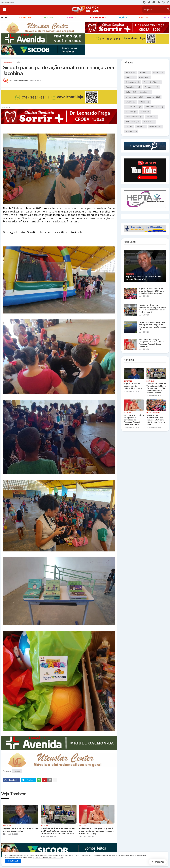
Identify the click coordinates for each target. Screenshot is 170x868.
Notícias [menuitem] (48, 17)
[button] (4, 10)
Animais (130, 73)
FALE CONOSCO (7, 2)
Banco (130, 77)
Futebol (144, 102)
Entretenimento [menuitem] (96, 17)
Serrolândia (132, 122)
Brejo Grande (133, 82)
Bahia (158, 73)
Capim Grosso (133, 87)
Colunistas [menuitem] (25, 17)
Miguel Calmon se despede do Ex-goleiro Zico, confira (21, 830)
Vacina (141, 127)
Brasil (144, 77)
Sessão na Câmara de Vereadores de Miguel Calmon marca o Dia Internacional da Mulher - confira (58, 831)
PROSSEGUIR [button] (13, 861)
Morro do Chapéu (154, 107)
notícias (19, 62)
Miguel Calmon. (133, 107)
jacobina (131, 131)
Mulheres (131, 112)
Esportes (153, 97)
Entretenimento (134, 97)
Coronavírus (151, 87)
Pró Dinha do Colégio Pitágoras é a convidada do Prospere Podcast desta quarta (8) (96, 831)
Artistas (144, 73)
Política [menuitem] (143, 17)
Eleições (145, 92)
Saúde (151, 117)
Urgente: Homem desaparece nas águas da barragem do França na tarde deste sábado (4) (153, 326)
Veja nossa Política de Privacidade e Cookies (48, 858)
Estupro (130, 102)
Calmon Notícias (152, 82)
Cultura (131, 92)
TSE (129, 127)
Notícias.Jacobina (134, 117)
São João (149, 122)
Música (145, 112)
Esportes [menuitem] (70, 17)
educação (155, 127)
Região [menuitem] (122, 17)
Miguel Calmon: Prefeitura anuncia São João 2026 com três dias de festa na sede (151, 291)
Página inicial (9, 62)
